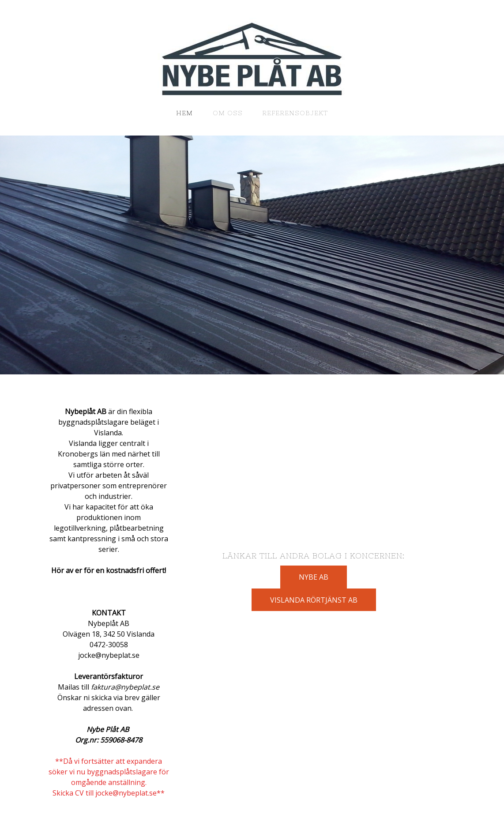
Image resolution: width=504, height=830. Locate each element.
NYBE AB (314, 577)
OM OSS (228, 113)
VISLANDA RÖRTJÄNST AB (314, 600)
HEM (184, 113)
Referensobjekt (295, 113)
